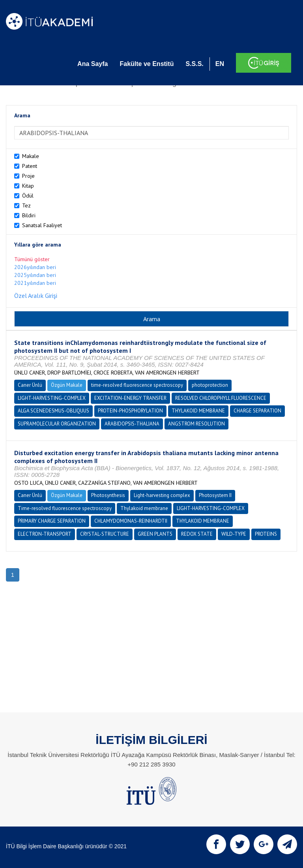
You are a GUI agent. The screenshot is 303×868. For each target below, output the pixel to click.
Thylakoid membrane (144, 508)
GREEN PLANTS (155, 534)
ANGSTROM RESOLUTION (196, 424)
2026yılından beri (35, 267)
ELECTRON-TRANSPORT (45, 534)
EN (220, 64)
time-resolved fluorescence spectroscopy (137, 385)
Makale (31, 156)
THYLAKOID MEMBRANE (198, 411)
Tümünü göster (32, 259)
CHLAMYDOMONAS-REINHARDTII (131, 521)
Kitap (28, 186)
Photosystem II (215, 495)
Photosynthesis (108, 495)
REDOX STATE (197, 534)
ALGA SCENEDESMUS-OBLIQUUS (53, 411)
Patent (30, 166)
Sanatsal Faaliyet (42, 225)
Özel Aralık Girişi (36, 296)
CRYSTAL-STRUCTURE (105, 534)
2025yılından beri (35, 275)
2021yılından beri (35, 283)
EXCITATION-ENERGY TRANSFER (130, 398)
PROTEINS (266, 534)
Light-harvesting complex (162, 495)
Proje (28, 176)
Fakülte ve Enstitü (147, 64)
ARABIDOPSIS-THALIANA (132, 424)
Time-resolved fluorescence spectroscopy (65, 508)
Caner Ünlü (30, 385)
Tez (26, 205)
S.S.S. (194, 64)
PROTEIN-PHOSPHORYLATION (130, 411)
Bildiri (29, 215)
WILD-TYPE (234, 534)
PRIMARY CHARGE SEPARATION (52, 521)
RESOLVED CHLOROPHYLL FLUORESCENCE (221, 398)
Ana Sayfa (93, 64)
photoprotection (210, 385)
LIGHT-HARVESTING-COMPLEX (52, 398)
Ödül (28, 196)
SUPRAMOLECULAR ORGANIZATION (57, 424)
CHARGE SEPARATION (257, 411)
